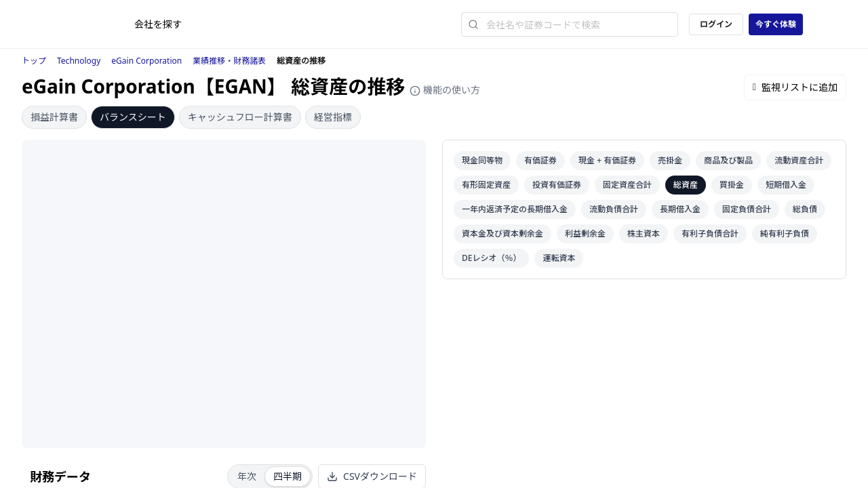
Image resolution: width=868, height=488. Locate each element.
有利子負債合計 (710, 233)
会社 (158, 24)
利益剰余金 (585, 233)
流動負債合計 (614, 209)
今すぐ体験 (776, 24)
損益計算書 (54, 117)
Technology (79, 61)
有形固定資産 (486, 185)
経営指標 (333, 117)
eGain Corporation (146, 61)
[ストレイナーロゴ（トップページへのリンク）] (100, 24)
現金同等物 (482, 160)
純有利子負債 (785, 233)
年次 (247, 476)
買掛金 (732, 185)
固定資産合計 (627, 185)
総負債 (805, 209)
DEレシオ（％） (491, 258)
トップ (34, 61)
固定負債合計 (747, 209)
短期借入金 (786, 185)
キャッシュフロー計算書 (240, 117)
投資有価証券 (557, 185)
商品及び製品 (728, 160)
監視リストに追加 (795, 87)
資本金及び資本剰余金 (502, 233)
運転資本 (559, 258)
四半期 (288, 476)
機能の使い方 (445, 90)
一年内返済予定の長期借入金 (515, 209)
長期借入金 (680, 209)
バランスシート (133, 117)
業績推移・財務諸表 (229, 61)
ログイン (716, 24)
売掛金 (670, 160)
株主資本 (644, 233)
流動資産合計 (799, 160)
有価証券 (540, 160)
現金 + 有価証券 (607, 160)
